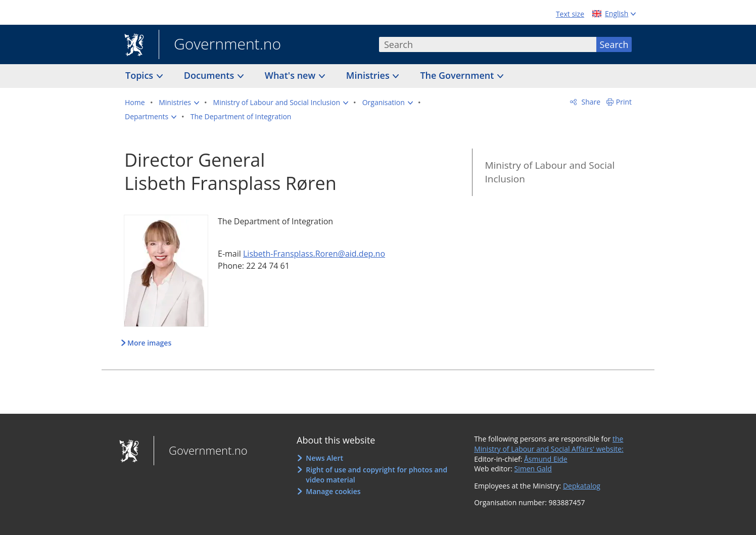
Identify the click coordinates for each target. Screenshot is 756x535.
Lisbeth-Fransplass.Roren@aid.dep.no (314, 254)
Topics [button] (140, 75)
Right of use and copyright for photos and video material (376, 475)
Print (624, 102)
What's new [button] (291, 75)
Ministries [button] (369, 75)
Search (614, 44)
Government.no (220, 45)
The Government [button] (458, 75)
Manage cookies (333, 491)
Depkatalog (582, 486)
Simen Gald (533, 469)
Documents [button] (210, 75)
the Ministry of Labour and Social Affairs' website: (549, 444)
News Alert (324, 458)
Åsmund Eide (546, 459)
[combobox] (488, 44)
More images (149, 343)
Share (590, 102)
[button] (179, 103)
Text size (570, 14)
